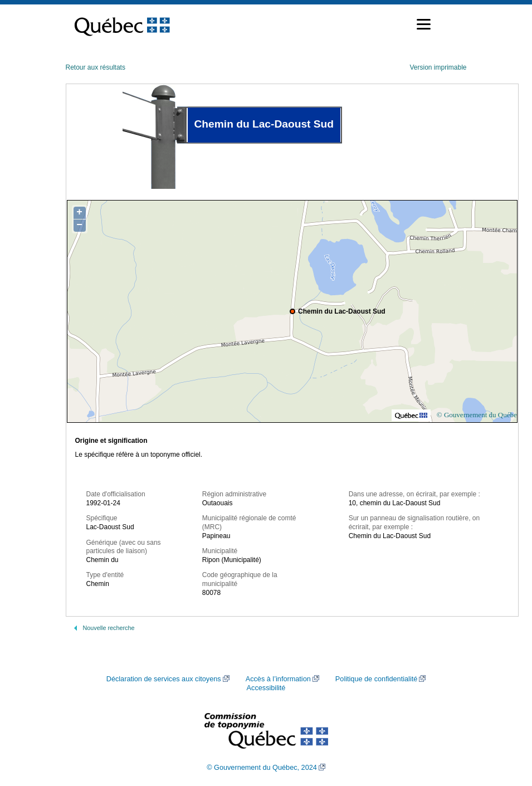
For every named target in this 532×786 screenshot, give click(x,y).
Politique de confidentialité (376, 679)
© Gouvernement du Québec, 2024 (262, 768)
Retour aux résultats (96, 67)
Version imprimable (438, 67)
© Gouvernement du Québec (479, 415)
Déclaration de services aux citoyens (164, 679)
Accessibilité (266, 688)
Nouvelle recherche (109, 628)
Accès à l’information (278, 679)
